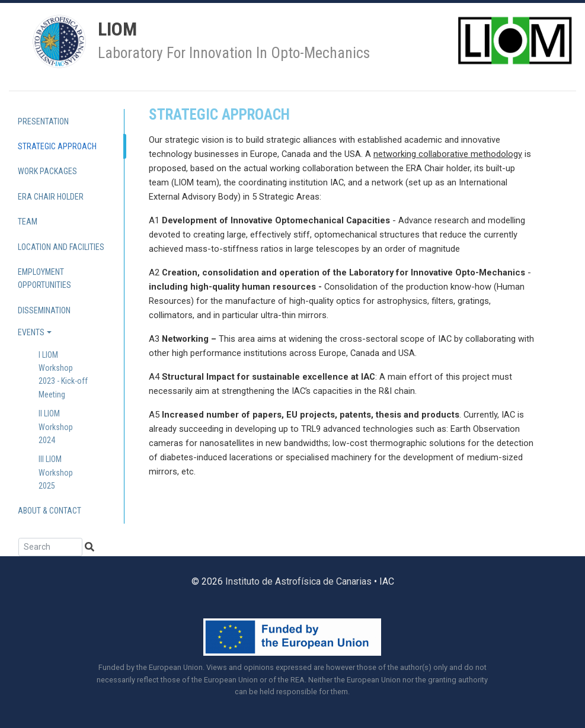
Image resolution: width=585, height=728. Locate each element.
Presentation (43, 121)
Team (28, 222)
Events (31, 332)
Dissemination (44, 310)
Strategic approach (57, 146)
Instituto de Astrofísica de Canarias (298, 581)
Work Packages (47, 171)
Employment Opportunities (44, 278)
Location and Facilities (61, 247)
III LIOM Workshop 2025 (56, 472)
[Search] (50, 547)
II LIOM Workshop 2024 (56, 427)
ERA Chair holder (51, 197)
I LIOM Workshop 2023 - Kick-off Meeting (63, 375)
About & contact (49, 511)
